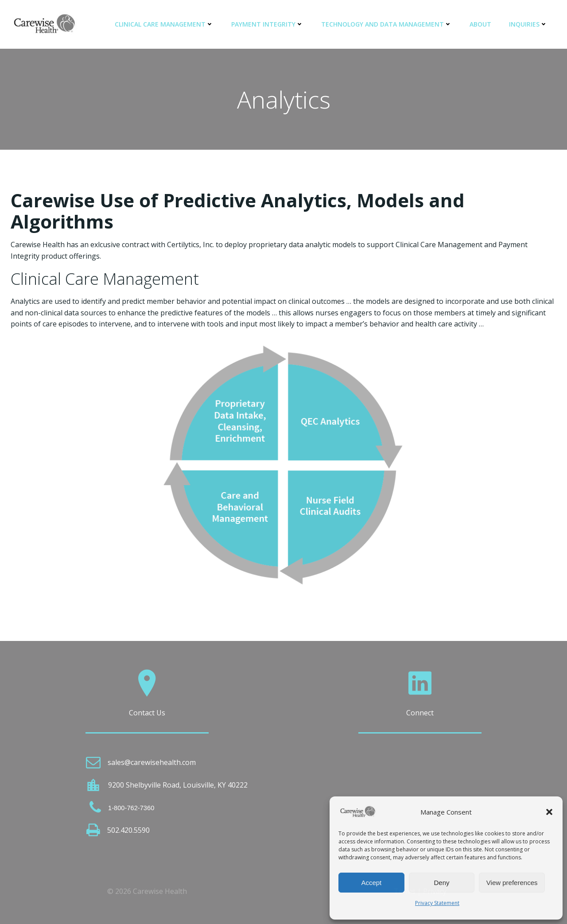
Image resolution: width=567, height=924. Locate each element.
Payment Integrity (267, 24)
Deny (441, 883)
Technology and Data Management (386, 24)
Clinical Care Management (164, 24)
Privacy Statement (437, 903)
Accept (371, 883)
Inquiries (528, 24)
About (480, 24)
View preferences (512, 883)
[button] (549, 812)
